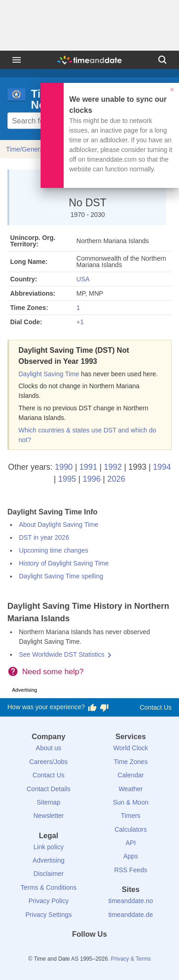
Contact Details (49, 789)
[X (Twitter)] (74, 951)
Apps (131, 856)
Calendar (131, 775)
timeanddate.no (131, 901)
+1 (80, 322)
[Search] (162, 60)
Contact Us (156, 707)
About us (49, 748)
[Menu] (17, 60)
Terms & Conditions (49, 887)
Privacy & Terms (131, 959)
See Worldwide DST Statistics (62, 654)
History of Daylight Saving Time (64, 563)
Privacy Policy (49, 901)
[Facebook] (58, 951)
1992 (113, 467)
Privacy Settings (48, 915)
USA (83, 279)
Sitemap (49, 802)
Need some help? (53, 672)
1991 (88, 467)
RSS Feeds (131, 870)
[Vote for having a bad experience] (104, 707)
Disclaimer (49, 874)
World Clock (131, 748)
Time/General (25, 149)
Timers (131, 816)
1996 (92, 479)
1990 (64, 467)
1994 (162, 467)
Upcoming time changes (54, 550)
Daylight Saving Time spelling (61, 576)
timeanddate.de (131, 915)
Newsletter (48, 816)
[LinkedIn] (89, 951)
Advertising (49, 860)
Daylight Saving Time (49, 374)
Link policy (49, 847)
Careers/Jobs (49, 762)
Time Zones (131, 762)
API (131, 843)
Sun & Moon (131, 802)
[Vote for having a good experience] (92, 707)
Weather (131, 789)
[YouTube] (121, 951)
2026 (116, 479)
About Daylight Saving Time (59, 525)
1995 (67, 479)
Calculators (131, 829)
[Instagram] (105, 951)
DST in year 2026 (44, 537)
